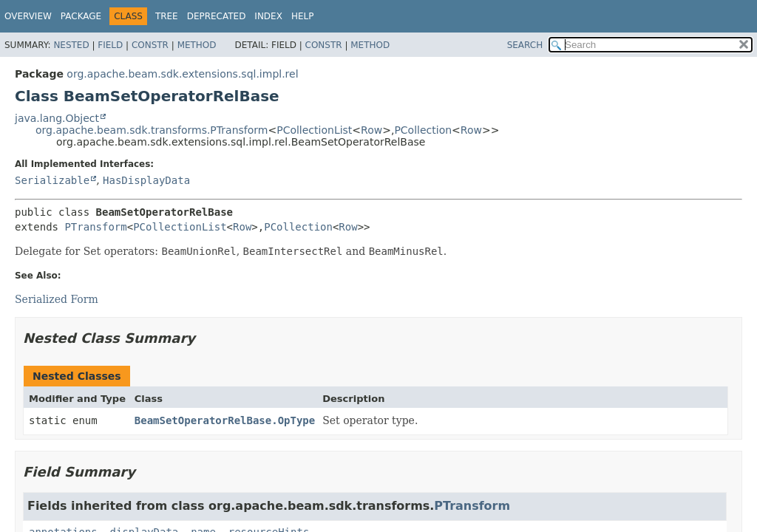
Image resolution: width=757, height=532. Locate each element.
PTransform (95, 227)
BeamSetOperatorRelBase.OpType (225, 420)
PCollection (423, 130)
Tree (167, 16)
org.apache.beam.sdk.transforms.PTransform (152, 130)
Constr (150, 45)
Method (197, 45)
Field (110, 45)
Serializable (52, 180)
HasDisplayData (146, 180)
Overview (28, 16)
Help (303, 16)
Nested (71, 45)
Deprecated (217, 16)
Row (371, 130)
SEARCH (525, 45)
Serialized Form (57, 299)
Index (268, 16)
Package (81, 16)
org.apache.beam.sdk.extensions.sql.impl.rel (182, 74)
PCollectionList (314, 130)
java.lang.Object (57, 118)
